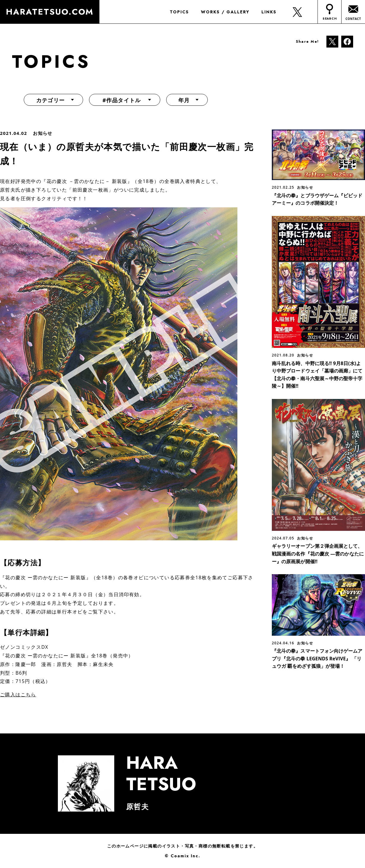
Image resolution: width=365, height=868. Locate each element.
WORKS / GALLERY (225, 12)
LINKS (268, 12)
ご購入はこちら (18, 695)
